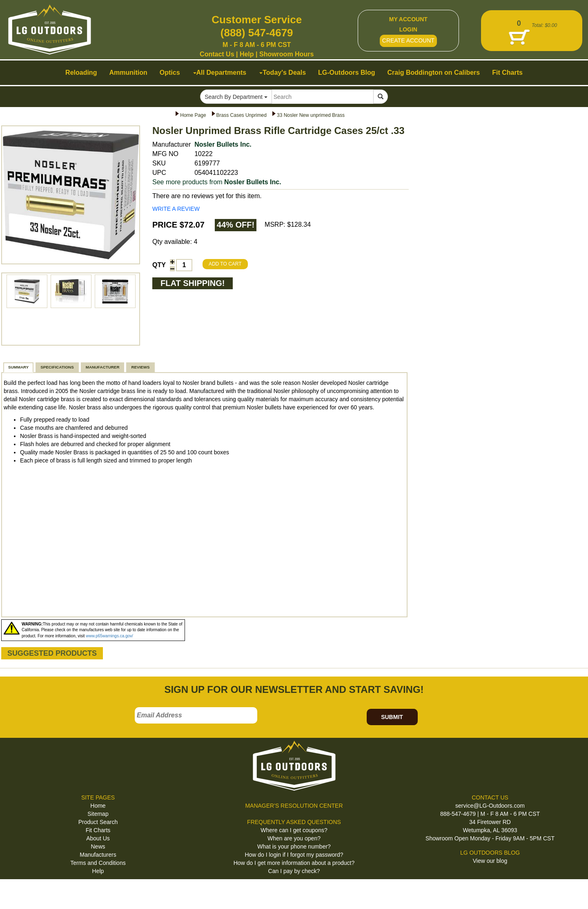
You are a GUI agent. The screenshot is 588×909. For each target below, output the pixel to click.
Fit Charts (98, 830)
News (98, 846)
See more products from (217, 182)
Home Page (193, 115)
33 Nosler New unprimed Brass (311, 115)
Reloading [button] (81, 73)
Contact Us (217, 54)
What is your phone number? (294, 846)
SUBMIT (392, 717)
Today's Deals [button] (283, 73)
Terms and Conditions (98, 863)
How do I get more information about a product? (294, 863)
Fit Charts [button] (507, 73)
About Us (98, 838)
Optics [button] (170, 73)
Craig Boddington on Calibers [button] (434, 73)
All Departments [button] (220, 73)
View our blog (490, 861)
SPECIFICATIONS (57, 367)
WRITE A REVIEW (176, 209)
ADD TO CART (225, 264)
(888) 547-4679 (257, 33)
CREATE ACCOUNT (408, 40)
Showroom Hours (286, 54)
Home (98, 806)
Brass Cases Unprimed (242, 115)
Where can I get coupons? (294, 830)
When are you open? (294, 838)
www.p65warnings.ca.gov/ (109, 636)
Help (247, 54)
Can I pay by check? (294, 871)
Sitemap (98, 814)
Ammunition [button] (128, 73)
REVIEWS (140, 367)
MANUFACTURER (103, 367)
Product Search (98, 822)
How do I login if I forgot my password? (294, 855)
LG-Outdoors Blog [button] (347, 73)
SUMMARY (18, 367)
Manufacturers (98, 855)
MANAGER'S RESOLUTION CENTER (294, 806)
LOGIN (408, 29)
